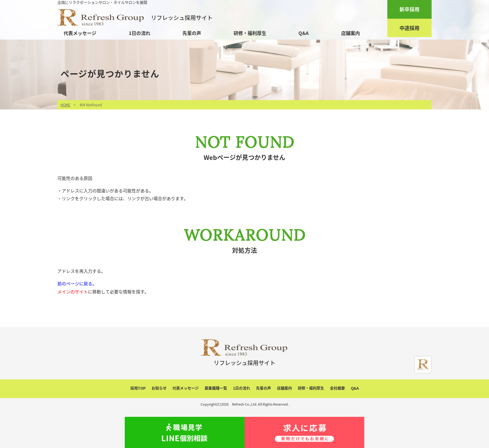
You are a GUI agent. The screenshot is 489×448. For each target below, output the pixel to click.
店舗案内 (351, 33)
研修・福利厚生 (250, 33)
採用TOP (138, 388)
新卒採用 (409, 9)
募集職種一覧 (216, 388)
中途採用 (409, 28)
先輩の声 (192, 33)
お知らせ (159, 388)
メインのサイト (73, 291)
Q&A (304, 33)
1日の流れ (140, 33)
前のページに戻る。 (77, 283)
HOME (65, 105)
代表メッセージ (80, 33)
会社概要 (337, 388)
